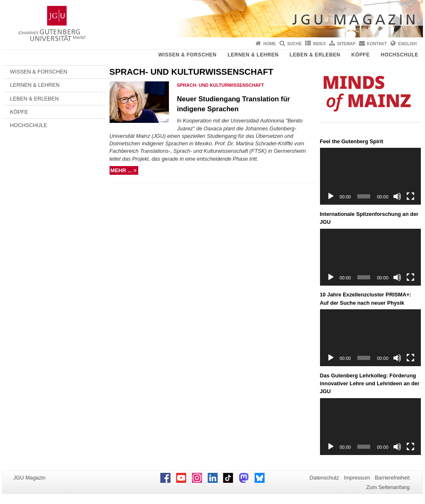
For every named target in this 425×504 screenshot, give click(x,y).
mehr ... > (124, 170)
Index (319, 44)
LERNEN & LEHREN (253, 55)
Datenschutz (324, 478)
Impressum (357, 478)
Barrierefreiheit (392, 478)
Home (270, 44)
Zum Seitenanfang (388, 487)
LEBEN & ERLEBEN (315, 55)
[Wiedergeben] (331, 196)
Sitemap (346, 44)
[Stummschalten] (397, 196)
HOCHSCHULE (399, 55)
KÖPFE (361, 55)
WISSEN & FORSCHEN (188, 55)
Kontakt (377, 44)
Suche (294, 44)
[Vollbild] (410, 196)
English (408, 44)
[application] (371, 176)
